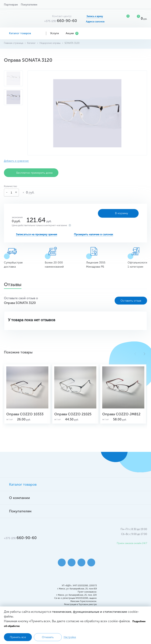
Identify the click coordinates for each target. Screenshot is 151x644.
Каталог (31, 43)
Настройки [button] (70, 637)
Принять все (18, 637)
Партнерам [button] (11, 5)
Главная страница (14, 43)
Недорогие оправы (50, 43)
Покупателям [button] (29, 5)
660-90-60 (61, 21)
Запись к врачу (95, 16)
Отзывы (13, 285)
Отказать (48, 637)
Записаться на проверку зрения (36, 234)
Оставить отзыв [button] (131, 301)
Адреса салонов (95, 22)
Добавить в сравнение (16, 161)
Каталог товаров (23, 33)
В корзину (118, 213)
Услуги (56, 33)
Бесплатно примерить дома (31, 173)
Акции (72, 33)
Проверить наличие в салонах (93, 234)
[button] (144, 354)
